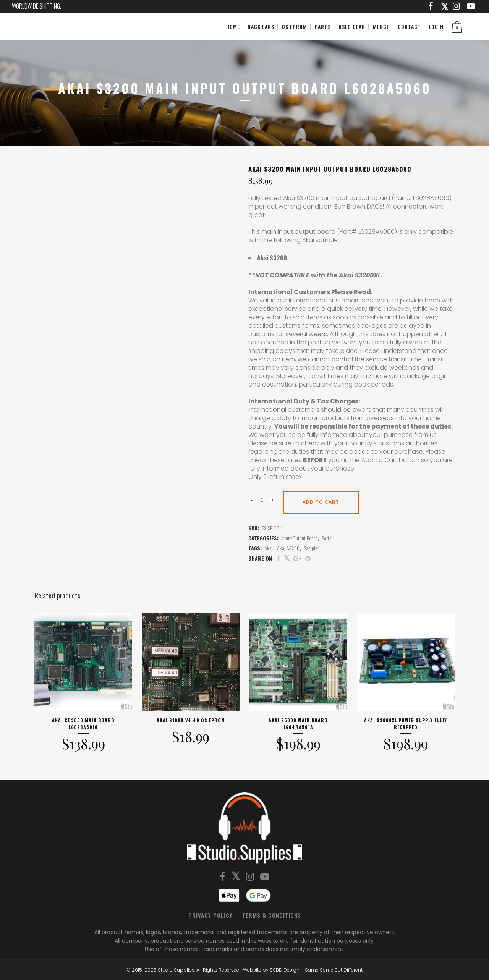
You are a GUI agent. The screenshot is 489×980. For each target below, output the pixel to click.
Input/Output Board (299, 538)
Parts (326, 538)
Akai (269, 548)
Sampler (311, 548)
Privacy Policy (210, 915)
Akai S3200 (288, 548)
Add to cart (321, 502)
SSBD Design (285, 970)
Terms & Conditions (272, 915)
